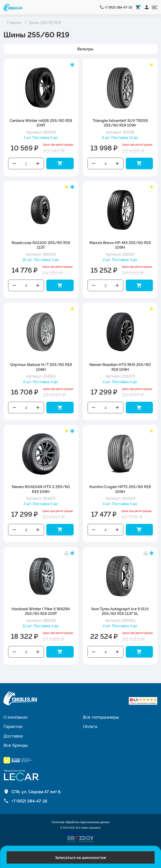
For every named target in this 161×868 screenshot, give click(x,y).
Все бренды (16, 745)
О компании (16, 717)
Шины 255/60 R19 (45, 22)
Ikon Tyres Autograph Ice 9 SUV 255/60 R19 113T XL (120, 611)
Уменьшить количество (14, 163)
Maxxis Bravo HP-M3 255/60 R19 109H (120, 245)
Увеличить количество (38, 163)
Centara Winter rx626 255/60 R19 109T (41, 122)
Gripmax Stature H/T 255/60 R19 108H (41, 367)
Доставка (13, 736)
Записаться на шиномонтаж (80, 857)
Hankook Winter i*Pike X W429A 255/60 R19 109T (41, 611)
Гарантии (13, 726)
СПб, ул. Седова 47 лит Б (36, 791)
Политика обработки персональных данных (80, 822)
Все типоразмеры (101, 717)
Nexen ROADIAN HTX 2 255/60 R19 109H (41, 489)
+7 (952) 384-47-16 (118, 7)
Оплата (90, 726)
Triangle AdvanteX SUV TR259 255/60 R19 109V (120, 122)
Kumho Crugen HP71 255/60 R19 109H (120, 489)
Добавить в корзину (60, 163)
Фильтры (85, 49)
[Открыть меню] (155, 7)
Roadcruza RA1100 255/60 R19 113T (41, 245)
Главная (14, 22)
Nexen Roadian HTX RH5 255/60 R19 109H (120, 367)
